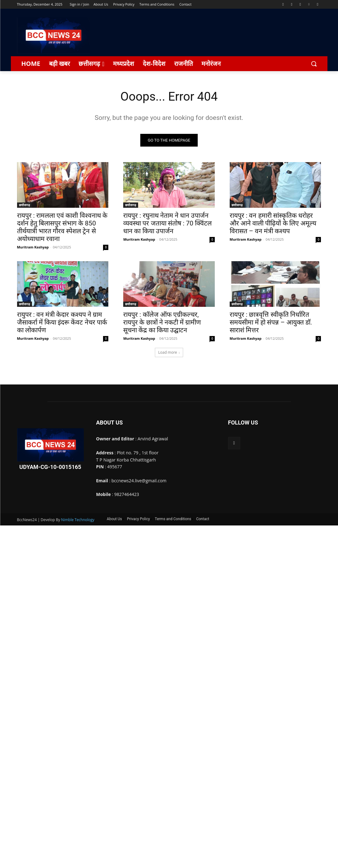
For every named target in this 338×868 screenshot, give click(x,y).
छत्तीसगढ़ (25, 206)
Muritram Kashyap (33, 248)
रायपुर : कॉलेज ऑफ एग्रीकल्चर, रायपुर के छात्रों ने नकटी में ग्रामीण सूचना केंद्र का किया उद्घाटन (162, 323)
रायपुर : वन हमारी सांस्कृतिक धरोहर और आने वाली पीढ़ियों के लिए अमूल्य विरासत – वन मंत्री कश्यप (273, 224)
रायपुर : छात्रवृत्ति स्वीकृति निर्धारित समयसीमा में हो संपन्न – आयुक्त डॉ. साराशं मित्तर (271, 323)
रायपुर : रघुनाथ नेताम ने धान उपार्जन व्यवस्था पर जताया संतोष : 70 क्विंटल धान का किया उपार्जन (167, 224)
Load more (169, 353)
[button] (314, 64)
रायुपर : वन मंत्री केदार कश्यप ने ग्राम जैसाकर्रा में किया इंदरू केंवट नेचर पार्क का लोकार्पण (62, 323)
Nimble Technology (78, 520)
